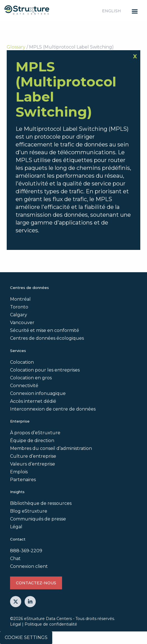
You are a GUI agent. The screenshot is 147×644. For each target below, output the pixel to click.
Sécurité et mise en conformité (45, 330)
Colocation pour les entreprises (45, 370)
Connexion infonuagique (38, 393)
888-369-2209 (26, 551)
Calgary (19, 315)
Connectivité (24, 386)
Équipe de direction (32, 441)
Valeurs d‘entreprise (33, 464)
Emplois (19, 472)
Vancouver (22, 323)
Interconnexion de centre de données (53, 409)
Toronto (19, 307)
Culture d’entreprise (33, 456)
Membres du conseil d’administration (51, 448)
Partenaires (23, 480)
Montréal (20, 299)
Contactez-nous (36, 583)
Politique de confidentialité (51, 624)
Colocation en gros (31, 378)
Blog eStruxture (29, 511)
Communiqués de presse (38, 519)
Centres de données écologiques (47, 338)
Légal (16, 527)
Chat (15, 559)
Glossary (16, 47)
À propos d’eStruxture (35, 433)
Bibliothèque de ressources (41, 503)
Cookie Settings (26, 637)
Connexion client (29, 566)
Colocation (22, 362)
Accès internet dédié (33, 401)
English (112, 11)
